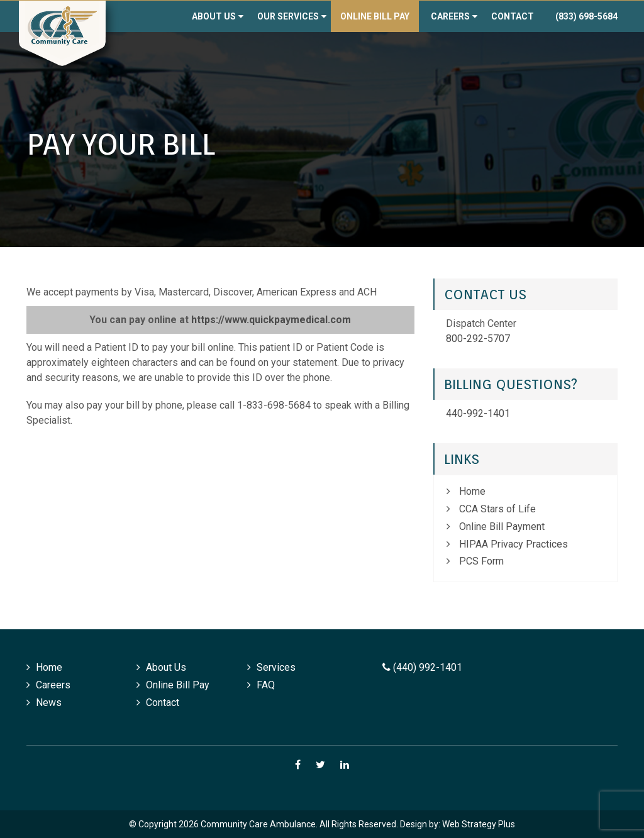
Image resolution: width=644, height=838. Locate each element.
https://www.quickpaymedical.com (271, 320)
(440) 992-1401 (422, 667)
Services (276, 667)
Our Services (288, 16)
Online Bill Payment (502, 527)
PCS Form (481, 561)
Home (472, 491)
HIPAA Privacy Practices (514, 544)
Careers (450, 16)
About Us (214, 16)
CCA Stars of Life (497, 509)
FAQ (266, 685)
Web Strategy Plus (479, 824)
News (49, 703)
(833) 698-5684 (586, 16)
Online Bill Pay (375, 16)
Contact (513, 16)
